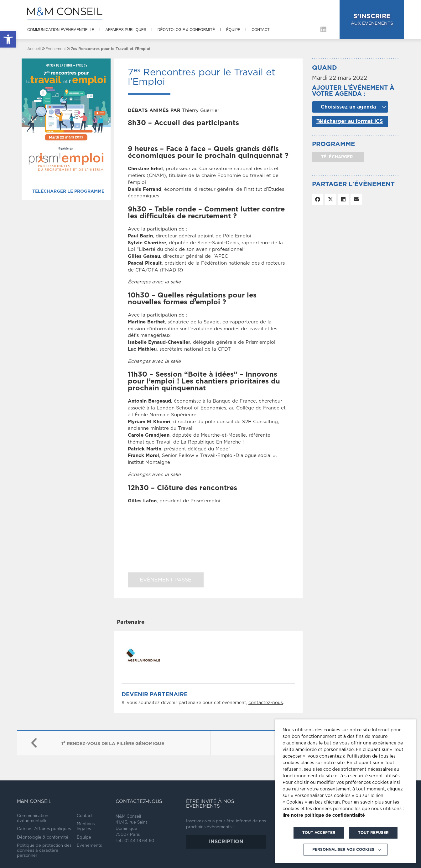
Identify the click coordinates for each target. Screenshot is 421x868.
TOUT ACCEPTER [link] (319, 833)
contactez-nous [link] (266, 703)
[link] (8, 39)
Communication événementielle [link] (61, 30)
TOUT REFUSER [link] (373, 833)
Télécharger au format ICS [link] (350, 121)
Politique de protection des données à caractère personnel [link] (44, 851)
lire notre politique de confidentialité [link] (324, 815)
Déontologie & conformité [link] (186, 30)
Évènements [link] (89, 846)
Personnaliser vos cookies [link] (343, 850)
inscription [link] (226, 842)
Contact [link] (260, 30)
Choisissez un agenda (348, 107)
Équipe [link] (233, 30)
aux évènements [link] (372, 19)
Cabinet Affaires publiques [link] (44, 829)
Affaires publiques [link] (126, 30)
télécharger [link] (336, 157)
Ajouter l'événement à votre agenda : (353, 91)
